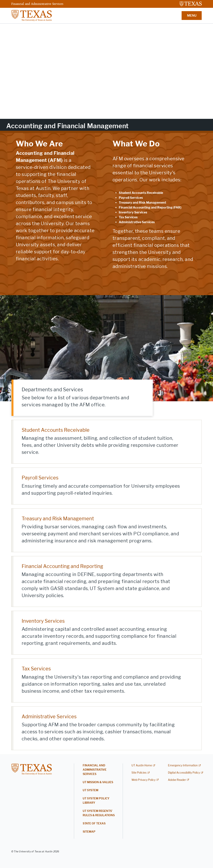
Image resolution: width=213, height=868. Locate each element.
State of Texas (94, 824)
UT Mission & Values (98, 782)
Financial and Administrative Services (37, 4)
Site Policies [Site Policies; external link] (139, 773)
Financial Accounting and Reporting (62, 566)
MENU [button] (192, 16)
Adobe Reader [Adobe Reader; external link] (177, 780)
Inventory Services (43, 621)
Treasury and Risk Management (58, 519)
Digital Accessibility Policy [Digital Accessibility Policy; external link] (184, 773)
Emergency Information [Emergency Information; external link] (183, 765)
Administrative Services (49, 717)
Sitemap (89, 832)
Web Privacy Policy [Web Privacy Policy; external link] (143, 780)
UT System (91, 790)
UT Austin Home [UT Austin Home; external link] (142, 765)
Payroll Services (40, 478)
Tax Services (36, 669)
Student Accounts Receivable (56, 430)
